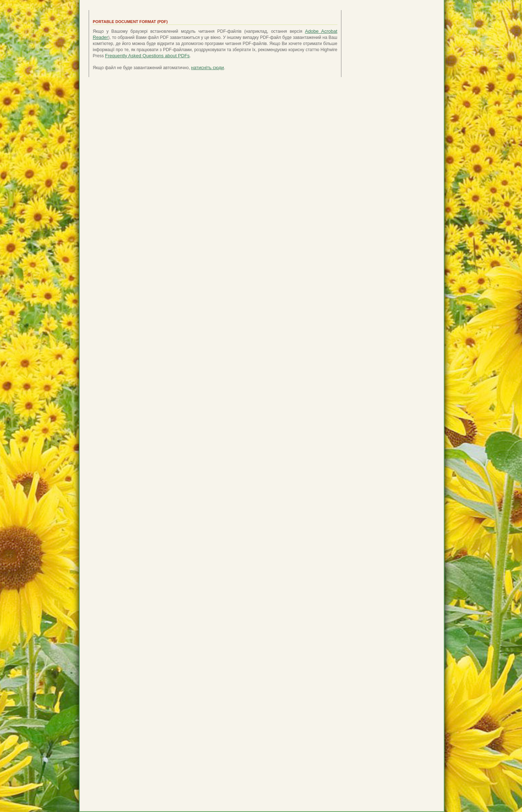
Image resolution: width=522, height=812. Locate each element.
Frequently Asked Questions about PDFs (147, 56)
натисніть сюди (207, 68)
